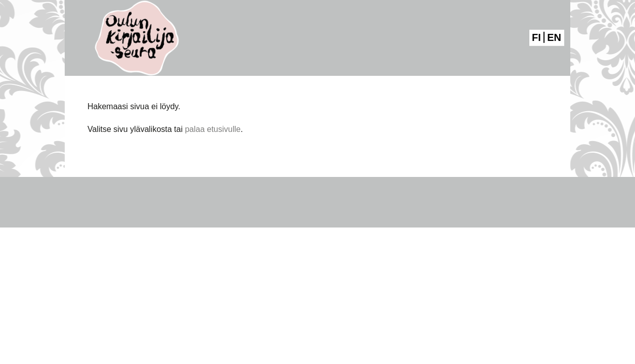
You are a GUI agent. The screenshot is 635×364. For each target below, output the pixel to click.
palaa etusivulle (213, 129)
